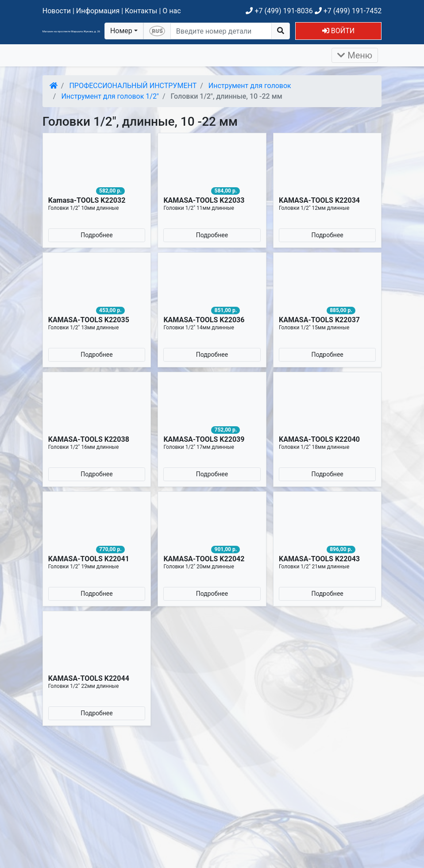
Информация (98, 11)
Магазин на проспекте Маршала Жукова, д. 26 (71, 31)
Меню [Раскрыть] (355, 55)
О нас (172, 11)
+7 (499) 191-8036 (279, 11)
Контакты (141, 11)
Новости (57, 11)
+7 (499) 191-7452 (348, 11)
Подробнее (96, 235)
